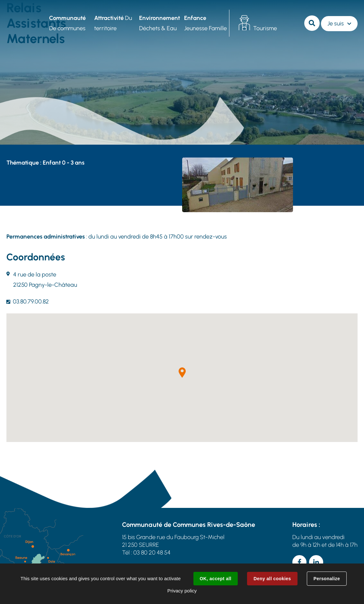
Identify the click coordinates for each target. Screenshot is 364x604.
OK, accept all (216, 579)
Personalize (327, 579)
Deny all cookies (272, 579)
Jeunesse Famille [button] (205, 23)
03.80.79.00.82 (31, 302)
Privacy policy (182, 591)
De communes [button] (67, 23)
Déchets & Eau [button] (160, 23)
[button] (182, 373)
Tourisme (265, 28)
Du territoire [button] (113, 23)
